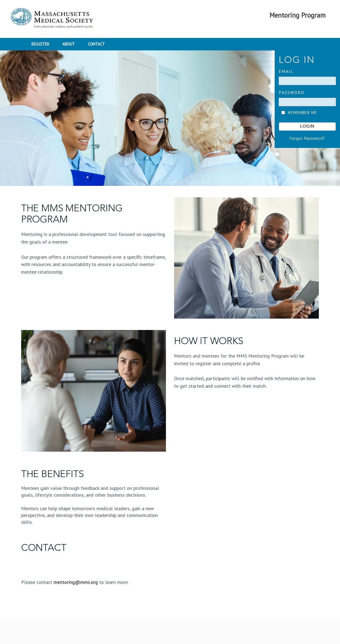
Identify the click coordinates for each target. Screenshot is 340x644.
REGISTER (40, 44)
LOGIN (307, 126)
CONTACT (96, 44)
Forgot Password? (307, 138)
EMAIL (286, 71)
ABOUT (69, 44)
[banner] (170, 118)
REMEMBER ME (303, 113)
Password (292, 92)
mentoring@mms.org (76, 582)
